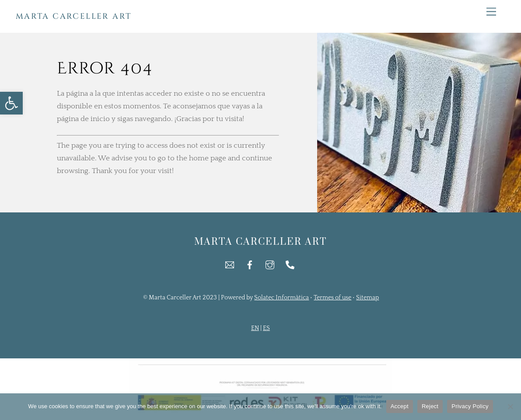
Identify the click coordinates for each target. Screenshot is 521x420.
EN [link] (255, 328)
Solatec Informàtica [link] (281, 298)
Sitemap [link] (367, 298)
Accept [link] (400, 406)
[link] (11, 103)
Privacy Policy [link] (470, 406)
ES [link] (266, 328)
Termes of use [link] (332, 298)
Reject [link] (430, 406)
